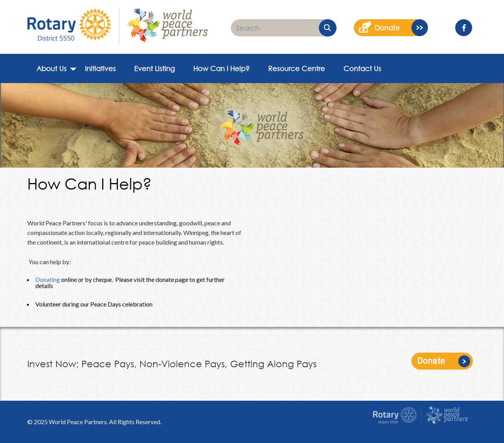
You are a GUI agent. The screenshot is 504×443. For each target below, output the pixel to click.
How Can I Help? (221, 68)
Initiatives (100, 68)
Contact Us (362, 68)
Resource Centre (297, 68)
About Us (51, 68)
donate (387, 28)
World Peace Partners (78, 422)
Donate (431, 361)
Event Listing (154, 68)
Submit (328, 28)
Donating (48, 279)
